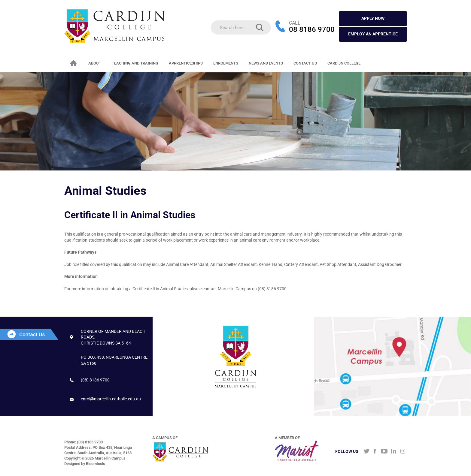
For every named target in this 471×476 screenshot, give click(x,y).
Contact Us (305, 63)
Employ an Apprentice (373, 34)
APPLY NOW (373, 18)
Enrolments (226, 63)
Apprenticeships (186, 63)
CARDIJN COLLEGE (344, 63)
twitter (366, 452)
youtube (384, 452)
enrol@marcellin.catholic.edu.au (111, 399)
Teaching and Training (135, 63)
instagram (403, 452)
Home (73, 63)
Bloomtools (96, 465)
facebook (375, 452)
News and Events (266, 63)
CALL (295, 23)
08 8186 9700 (312, 30)
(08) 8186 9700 (95, 380)
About (95, 63)
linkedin (394, 452)
